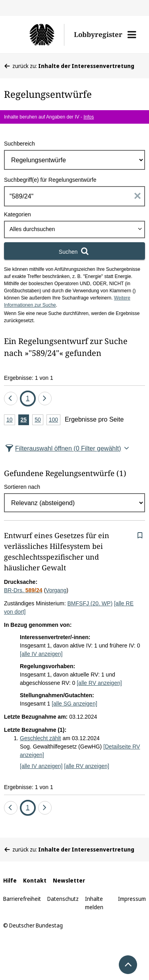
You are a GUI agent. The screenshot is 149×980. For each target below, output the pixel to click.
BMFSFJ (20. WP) (90, 603)
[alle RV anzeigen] (99, 683)
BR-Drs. (23, 590)
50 (39, 420)
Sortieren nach (22, 487)
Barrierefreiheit (22, 899)
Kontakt (35, 880)
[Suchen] (74, 251)
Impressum (132, 899)
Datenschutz (63, 899)
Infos (89, 117)
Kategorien (17, 214)
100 (55, 420)
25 (25, 420)
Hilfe (10, 880)
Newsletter (69, 880)
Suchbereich (19, 144)
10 (11, 420)
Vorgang (56, 590)
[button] (132, 35)
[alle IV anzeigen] (41, 654)
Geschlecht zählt (41, 738)
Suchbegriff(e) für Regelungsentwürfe (50, 180)
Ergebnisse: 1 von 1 (29, 378)
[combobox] (74, 229)
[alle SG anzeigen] (74, 704)
